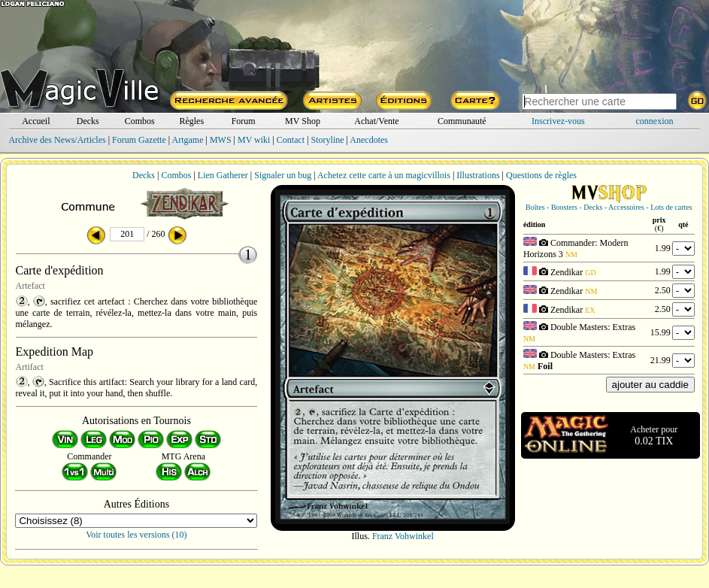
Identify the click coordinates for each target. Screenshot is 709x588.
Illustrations (478, 175)
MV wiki (254, 140)
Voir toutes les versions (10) (136, 535)
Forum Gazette (139, 140)
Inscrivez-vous (558, 121)
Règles (191, 121)
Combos (140, 121)
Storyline (328, 140)
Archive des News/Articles (57, 140)
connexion (655, 121)
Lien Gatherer (223, 175)
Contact (291, 140)
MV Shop (303, 121)
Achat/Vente (376, 121)
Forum (244, 121)
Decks (88, 121)
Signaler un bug (283, 175)
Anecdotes (369, 140)
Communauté (462, 121)
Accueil (36, 121)
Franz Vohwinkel (403, 536)
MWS (221, 140)
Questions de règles (541, 175)
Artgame (188, 140)
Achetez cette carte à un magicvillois (384, 175)
